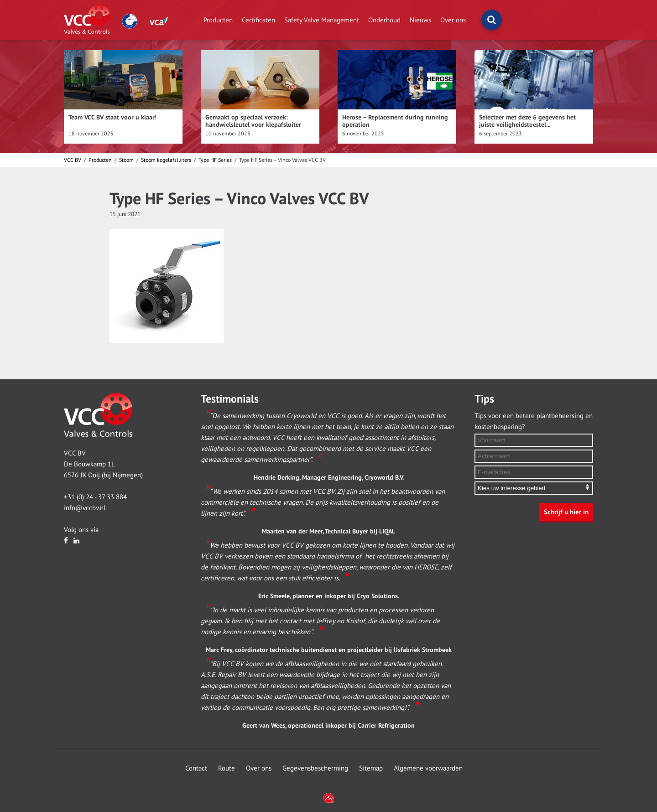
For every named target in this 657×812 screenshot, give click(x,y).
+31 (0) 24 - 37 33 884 (95, 497)
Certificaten (258, 20)
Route (227, 768)
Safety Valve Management (322, 20)
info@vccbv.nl (85, 508)
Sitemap (371, 768)
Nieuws (420, 20)
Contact (196, 768)
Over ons (453, 20)
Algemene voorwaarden (428, 768)
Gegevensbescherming (315, 768)
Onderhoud (384, 20)
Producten (218, 20)
